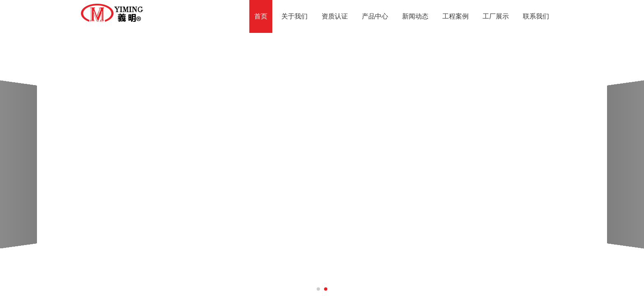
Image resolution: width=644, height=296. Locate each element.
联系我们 (536, 16)
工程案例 (455, 16)
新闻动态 (415, 16)
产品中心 (375, 16)
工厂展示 (496, 16)
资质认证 (335, 16)
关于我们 (294, 16)
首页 (261, 16)
